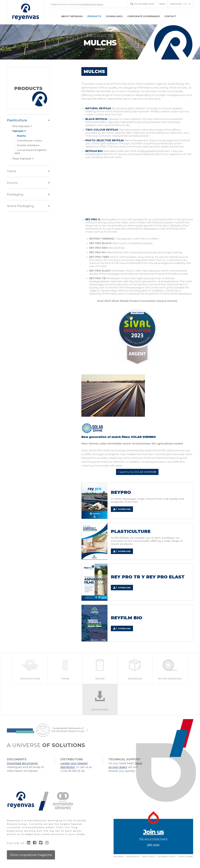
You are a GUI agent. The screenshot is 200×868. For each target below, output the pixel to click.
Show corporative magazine (31, 855)
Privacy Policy (149, 857)
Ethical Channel (186, 857)
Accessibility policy (167, 857)
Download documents (22, 763)
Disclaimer (118, 857)
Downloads (114, 16)
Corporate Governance (144, 16)
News (162, 4)
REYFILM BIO (126, 618)
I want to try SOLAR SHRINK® (137, 472)
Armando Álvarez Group (91, 4)
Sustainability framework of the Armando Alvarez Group (68, 730)
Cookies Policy (133, 857)
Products (94, 16)
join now (153, 837)
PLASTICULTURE (131, 531)
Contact (170, 16)
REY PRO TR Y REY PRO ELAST (148, 577)
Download (122, 509)
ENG (179, 4)
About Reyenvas (72, 16)
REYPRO (121, 492)
